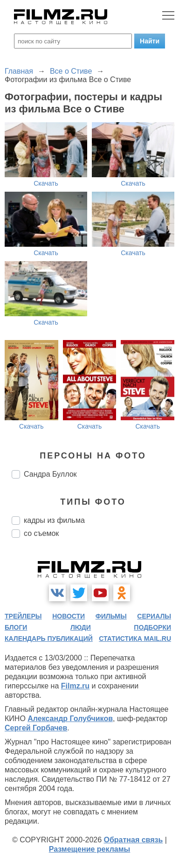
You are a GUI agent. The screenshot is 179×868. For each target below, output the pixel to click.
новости (69, 616)
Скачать (46, 183)
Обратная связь (134, 840)
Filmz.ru (75, 686)
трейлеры (23, 616)
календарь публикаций (49, 639)
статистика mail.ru (135, 639)
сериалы (154, 616)
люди (81, 627)
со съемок (41, 533)
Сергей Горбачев (36, 728)
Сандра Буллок (50, 474)
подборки (152, 627)
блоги (16, 627)
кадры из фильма (54, 520)
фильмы (111, 616)
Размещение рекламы (90, 849)
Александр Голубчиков (70, 719)
